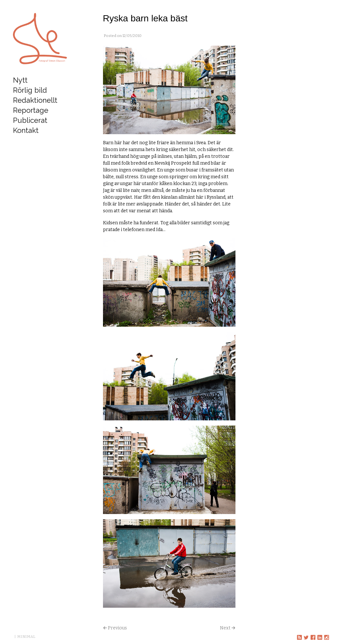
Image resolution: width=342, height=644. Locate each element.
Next (225, 628)
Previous (117, 628)
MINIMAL (26, 637)
